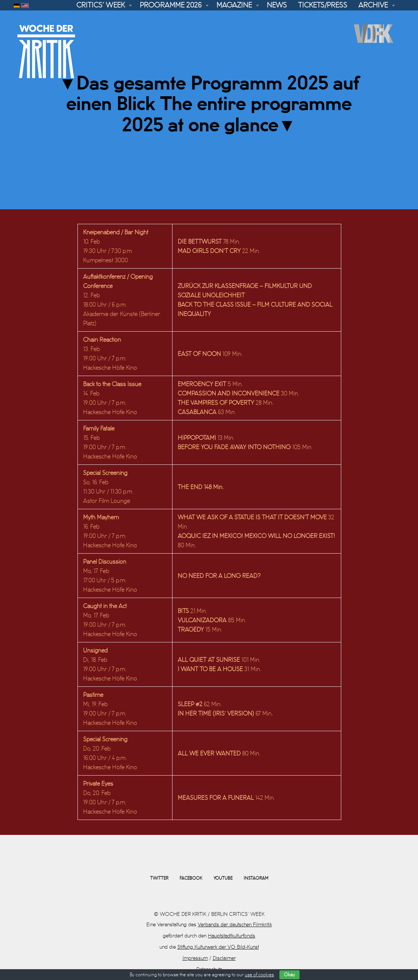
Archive (373, 5)
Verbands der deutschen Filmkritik (235, 925)
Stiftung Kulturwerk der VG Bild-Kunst (218, 947)
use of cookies (259, 975)
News (277, 5)
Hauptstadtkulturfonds (232, 936)
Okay (289, 975)
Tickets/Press (323, 5)
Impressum (195, 958)
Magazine (234, 5)
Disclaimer (224, 958)
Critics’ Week (101, 5)
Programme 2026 (171, 5)
